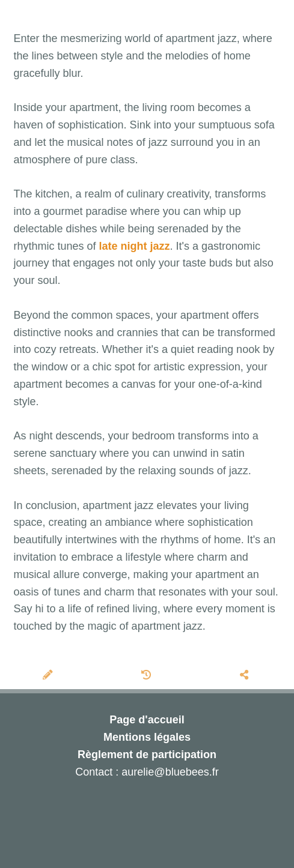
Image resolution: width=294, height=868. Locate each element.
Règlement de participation (147, 755)
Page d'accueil (147, 720)
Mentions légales (147, 737)
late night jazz (135, 246)
